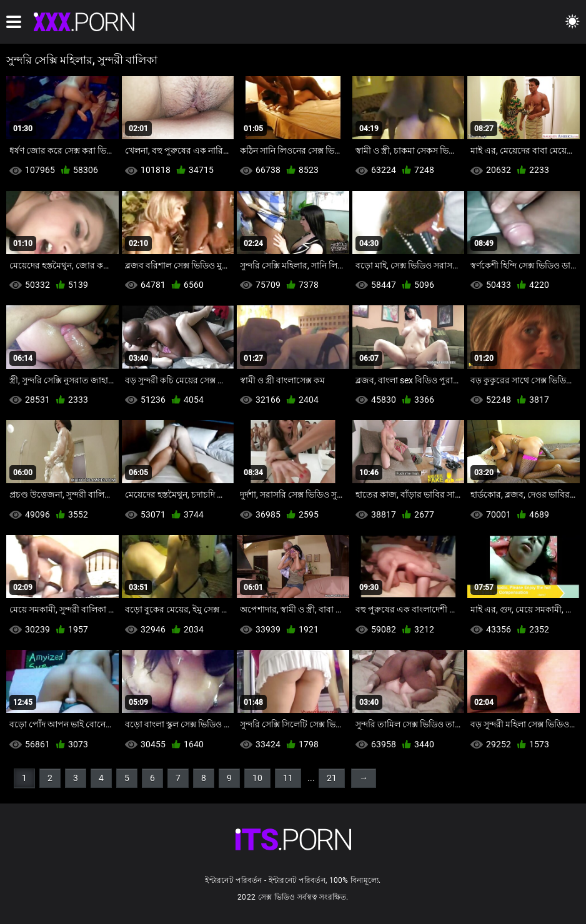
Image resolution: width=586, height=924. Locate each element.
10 (257, 778)
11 (288, 778)
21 (332, 778)
